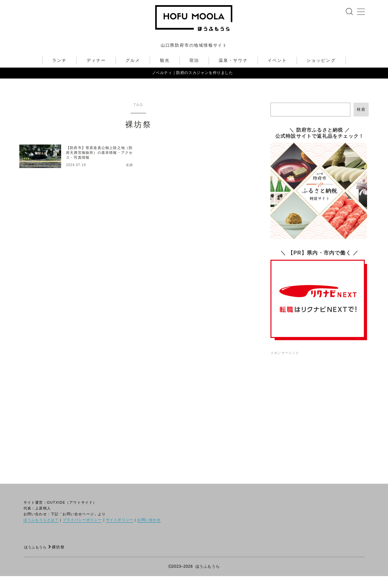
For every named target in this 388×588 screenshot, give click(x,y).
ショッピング (321, 72)
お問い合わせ (149, 532)
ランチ (59, 72)
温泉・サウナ (233, 72)
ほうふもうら (37, 559)
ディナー (96, 72)
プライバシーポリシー (82, 532)
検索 (361, 121)
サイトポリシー (120, 532)
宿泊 (194, 72)
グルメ (133, 72)
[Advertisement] (320, 409)
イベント (277, 72)
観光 (165, 72)
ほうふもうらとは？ (41, 532)
